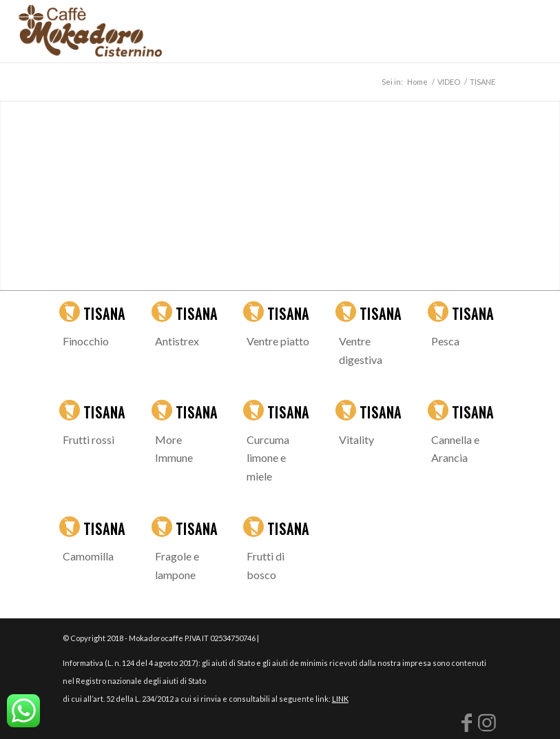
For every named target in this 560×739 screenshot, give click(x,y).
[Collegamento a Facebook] (466, 722)
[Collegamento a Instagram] (487, 722)
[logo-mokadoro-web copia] (90, 31)
